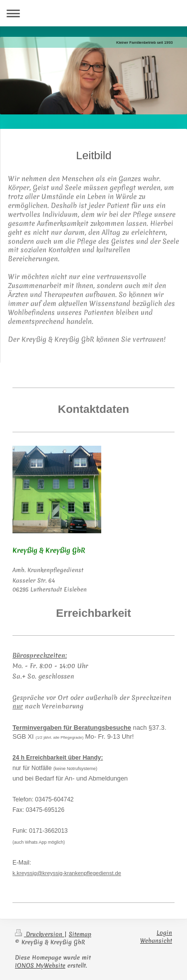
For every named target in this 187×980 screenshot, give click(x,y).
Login (164, 933)
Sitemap (80, 934)
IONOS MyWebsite (40, 966)
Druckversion (40, 934)
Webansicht (156, 941)
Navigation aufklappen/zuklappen (93, 13)
